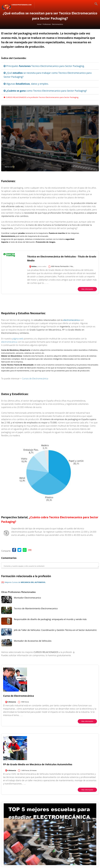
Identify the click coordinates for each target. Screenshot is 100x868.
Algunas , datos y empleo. (26, 84)
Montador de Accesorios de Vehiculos (33, 641)
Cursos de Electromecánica (35, 378)
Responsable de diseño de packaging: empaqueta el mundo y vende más (50, 619)
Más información (87, 289)
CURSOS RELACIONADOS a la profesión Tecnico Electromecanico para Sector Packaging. (41, 97)
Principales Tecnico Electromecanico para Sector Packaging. (44, 66)
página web (18, 339)
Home (39, 24)
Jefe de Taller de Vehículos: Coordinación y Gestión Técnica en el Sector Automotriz (55, 630)
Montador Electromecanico (27, 598)
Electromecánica (57, 24)
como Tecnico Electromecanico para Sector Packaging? (45, 91)
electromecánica (71, 320)
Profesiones (47, 24)
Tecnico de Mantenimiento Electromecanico (36, 608)
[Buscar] (94, 4)
